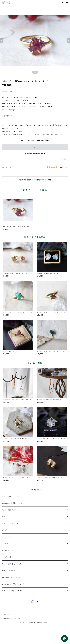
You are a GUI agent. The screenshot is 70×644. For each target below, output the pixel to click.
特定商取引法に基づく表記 (12, 619)
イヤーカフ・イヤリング (11, 523)
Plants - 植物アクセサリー (12, 510)
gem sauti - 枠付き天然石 (11, 577)
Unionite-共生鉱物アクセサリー (14, 503)
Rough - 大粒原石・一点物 (12, 564)
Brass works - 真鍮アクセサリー (14, 584)
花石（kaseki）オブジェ (11, 496)
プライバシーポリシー (11, 615)
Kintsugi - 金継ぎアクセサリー (13, 591)
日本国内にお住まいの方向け (35, 154)
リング (4, 530)
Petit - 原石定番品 (9, 571)
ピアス (4, 517)
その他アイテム (8, 550)
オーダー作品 (7, 557)
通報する (65, 159)
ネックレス (6, 537)
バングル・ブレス (8, 544)
